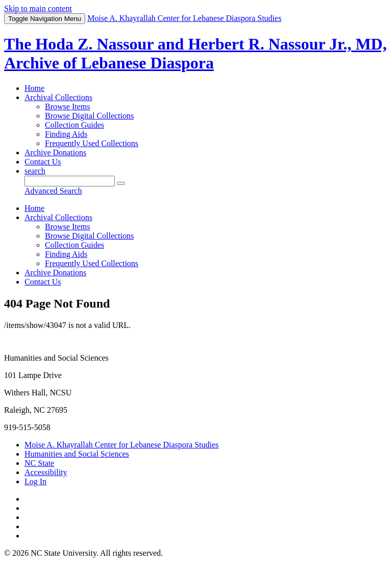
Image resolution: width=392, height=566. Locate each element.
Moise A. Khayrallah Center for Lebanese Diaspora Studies (121, 445)
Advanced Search (53, 191)
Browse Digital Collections (89, 116)
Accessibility (46, 472)
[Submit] (121, 183)
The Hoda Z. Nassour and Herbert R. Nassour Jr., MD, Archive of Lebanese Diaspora (195, 53)
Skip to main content (38, 8)
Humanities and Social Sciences (77, 454)
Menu (45, 19)
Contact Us (43, 162)
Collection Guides (75, 125)
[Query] (70, 181)
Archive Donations (55, 152)
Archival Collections (58, 97)
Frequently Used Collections (92, 143)
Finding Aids (66, 134)
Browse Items (67, 107)
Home (34, 88)
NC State (39, 463)
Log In (35, 481)
